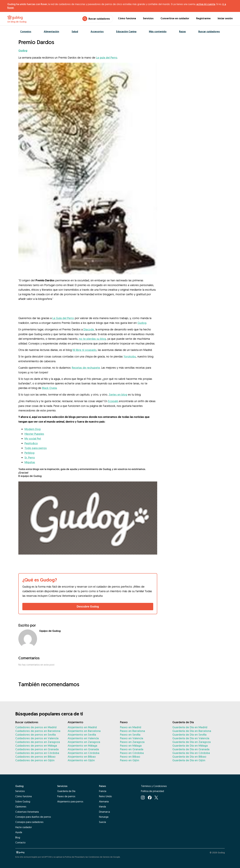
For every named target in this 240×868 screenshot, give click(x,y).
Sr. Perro (30, 458)
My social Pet (33, 439)
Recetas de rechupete (86, 368)
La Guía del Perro (63, 318)
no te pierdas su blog (92, 339)
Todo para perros (36, 448)
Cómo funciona (127, 18)
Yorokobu (130, 356)
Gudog (142, 323)
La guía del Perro (107, 58)
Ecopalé (113, 401)
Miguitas (30, 462)
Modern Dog (33, 429)
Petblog (29, 453)
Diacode (89, 329)
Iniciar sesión (225, 18)
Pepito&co (31, 443)
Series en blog (118, 395)
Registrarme (203, 18)
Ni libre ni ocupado (84, 350)
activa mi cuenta (206, 4)
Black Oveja (49, 388)
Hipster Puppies (34, 434)
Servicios (148, 18)
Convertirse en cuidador (175, 18)
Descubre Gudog (88, 607)
